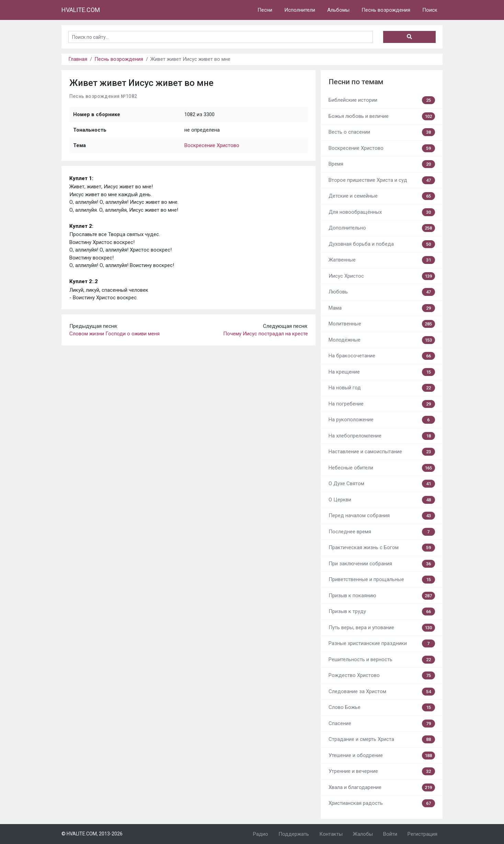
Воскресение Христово (212, 145)
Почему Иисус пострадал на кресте (266, 334)
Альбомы (338, 10)
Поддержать (294, 834)
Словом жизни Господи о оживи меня (114, 334)
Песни (265, 10)
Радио (261, 834)
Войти (390, 834)
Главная (78, 59)
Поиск (430, 10)
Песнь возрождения (386, 10)
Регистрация (422, 834)
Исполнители (300, 10)
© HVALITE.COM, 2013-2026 (92, 834)
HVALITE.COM (81, 10)
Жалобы (363, 834)
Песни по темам (356, 82)
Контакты (331, 834)
